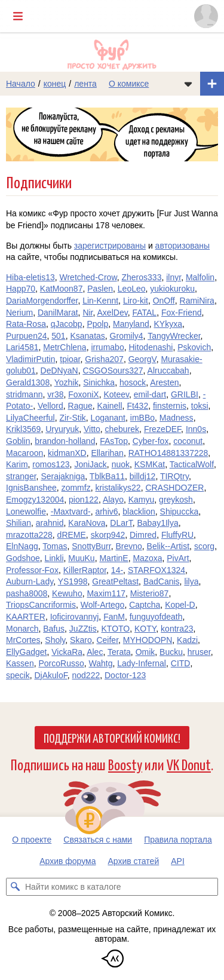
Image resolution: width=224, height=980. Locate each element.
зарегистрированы (110, 246)
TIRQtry (174, 476)
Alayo (113, 500)
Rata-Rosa (26, 324)
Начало (21, 84)
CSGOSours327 (113, 370)
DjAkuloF (50, 675)
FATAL (144, 313)
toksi (200, 406)
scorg (204, 546)
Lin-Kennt (100, 301)
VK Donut (189, 764)
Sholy (55, 640)
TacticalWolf (192, 464)
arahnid (50, 523)
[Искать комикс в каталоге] (15, 887)
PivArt (178, 558)
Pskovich (194, 347)
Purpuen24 (27, 336)
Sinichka (99, 382)
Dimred (143, 535)
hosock (133, 382)
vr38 (55, 394)
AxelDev (113, 313)
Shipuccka (179, 512)
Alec (95, 652)
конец (55, 84)
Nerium (19, 313)
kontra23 (177, 629)
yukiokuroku (172, 289)
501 (58, 336)
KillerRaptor (85, 570)
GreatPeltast (115, 581)
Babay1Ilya (157, 523)
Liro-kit (136, 301)
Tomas (55, 546)
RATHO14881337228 (168, 453)
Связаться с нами (98, 840)
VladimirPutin (30, 359)
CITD (181, 663)
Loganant (108, 418)
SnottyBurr (91, 546)
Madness (177, 418)
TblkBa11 (107, 476)
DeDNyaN (59, 370)
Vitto (92, 429)
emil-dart (150, 394)
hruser (199, 652)
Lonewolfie (26, 512)
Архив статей (134, 861)
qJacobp (67, 324)
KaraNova (87, 523)
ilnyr (174, 277)
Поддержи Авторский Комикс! (112, 737)
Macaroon (24, 453)
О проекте (32, 840)
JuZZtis (83, 629)
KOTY (145, 629)
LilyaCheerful (30, 418)
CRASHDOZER (174, 488)
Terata (119, 652)
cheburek (122, 429)
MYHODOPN (148, 640)
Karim (17, 464)
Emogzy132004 (35, 500)
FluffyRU (177, 535)
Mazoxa (147, 558)
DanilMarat (58, 313)
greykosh (176, 500)
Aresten (164, 382)
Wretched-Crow (88, 277)
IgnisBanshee (31, 488)
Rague (80, 406)
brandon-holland (65, 441)
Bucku (171, 652)
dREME (72, 535)
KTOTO (116, 629)
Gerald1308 (28, 382)
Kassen (20, 663)
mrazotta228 (29, 535)
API (178, 861)
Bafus (54, 629)
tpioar (70, 359)
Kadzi (187, 640)
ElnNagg (22, 546)
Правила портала (178, 840)
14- (117, 570)
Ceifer (107, 640)
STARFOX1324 (157, 570)
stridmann (24, 394)
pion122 (84, 500)
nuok (121, 464)
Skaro (81, 640)
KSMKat (150, 464)
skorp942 (108, 535)
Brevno (128, 546)
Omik (145, 652)
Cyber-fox (151, 441)
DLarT (121, 523)
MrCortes (23, 640)
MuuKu (81, 558)
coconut (188, 441)
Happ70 (21, 289)
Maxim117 (106, 593)
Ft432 (137, 406)
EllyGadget (26, 652)
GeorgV (142, 359)
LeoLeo (132, 289)
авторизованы (182, 246)
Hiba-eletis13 (30, 277)
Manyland (131, 324)
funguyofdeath (156, 617)
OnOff (164, 301)
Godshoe (23, 558)
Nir (88, 313)
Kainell (110, 406)
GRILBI (185, 394)
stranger (21, 476)
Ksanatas (87, 336)
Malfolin (200, 277)
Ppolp (97, 324)
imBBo (142, 418)
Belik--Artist (168, 546)
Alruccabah (168, 370)
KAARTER (26, 617)
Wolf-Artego (103, 605)
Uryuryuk (62, 429)
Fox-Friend (182, 313)
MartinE (113, 558)
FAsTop (114, 441)
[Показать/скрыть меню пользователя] (206, 16)
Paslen (100, 289)
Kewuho (67, 593)
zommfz (76, 488)
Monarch (22, 629)
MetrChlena (65, 347)
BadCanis (162, 581)
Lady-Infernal (142, 663)
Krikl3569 (23, 429)
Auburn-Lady (30, 581)
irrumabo (107, 347)
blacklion (139, 512)
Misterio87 (150, 593)
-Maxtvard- (71, 512)
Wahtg (101, 663)
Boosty (125, 764)
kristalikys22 (118, 488)
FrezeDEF (162, 429)
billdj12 (143, 476)
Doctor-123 (125, 675)
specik (18, 675)
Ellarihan (107, 453)
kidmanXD (67, 453)
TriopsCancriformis (41, 605)
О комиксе (129, 84)
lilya (191, 581)
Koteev (116, 394)
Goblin (18, 441)
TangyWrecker (174, 336)
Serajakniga (63, 476)
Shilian (19, 523)
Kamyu (142, 500)
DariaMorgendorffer (42, 301)
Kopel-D (180, 605)
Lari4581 (22, 347)
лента (85, 84)
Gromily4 (127, 336)
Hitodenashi (151, 347)
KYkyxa (168, 324)
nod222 (86, 675)
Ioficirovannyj (75, 617)
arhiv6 (106, 512)
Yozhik (67, 382)
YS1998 (73, 581)
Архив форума (67, 861)
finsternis (170, 406)
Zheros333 (142, 277)
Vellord (50, 406)
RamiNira (197, 301)
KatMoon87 (62, 289)
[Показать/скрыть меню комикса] (188, 84)
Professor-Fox (32, 570)
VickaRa (67, 652)
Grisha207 (104, 359)
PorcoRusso (61, 663)
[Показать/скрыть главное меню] (18, 16)
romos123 (51, 464)
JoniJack (90, 464)
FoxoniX (83, 394)
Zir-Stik (73, 418)
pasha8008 (27, 593)
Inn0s (196, 429)
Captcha (145, 605)
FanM (114, 617)
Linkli (54, 558)
